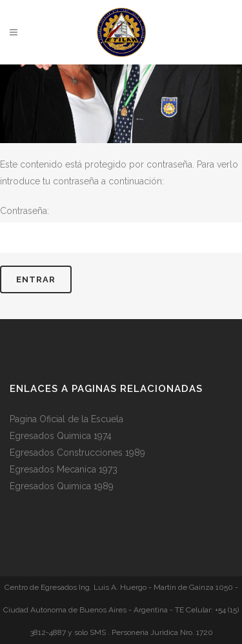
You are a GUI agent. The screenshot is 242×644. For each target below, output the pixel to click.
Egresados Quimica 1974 (61, 436)
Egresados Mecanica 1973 (64, 469)
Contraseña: (121, 229)
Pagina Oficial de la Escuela (66, 419)
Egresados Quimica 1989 (62, 486)
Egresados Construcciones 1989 (77, 453)
